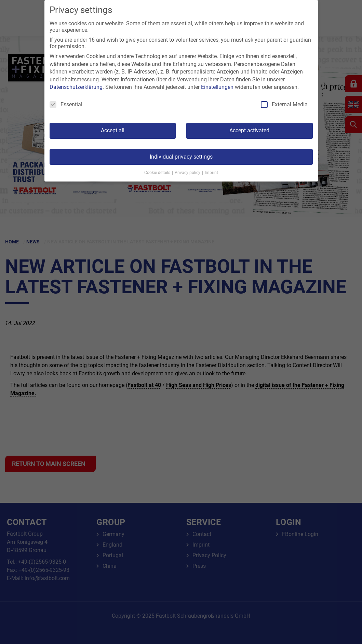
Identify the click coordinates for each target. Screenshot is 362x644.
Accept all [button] (113, 130)
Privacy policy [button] (188, 173)
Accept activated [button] (249, 130)
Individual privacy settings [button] (181, 157)
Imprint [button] (211, 173)
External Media (284, 104)
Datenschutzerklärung (76, 87)
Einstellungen (217, 87)
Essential (66, 104)
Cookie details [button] (158, 173)
